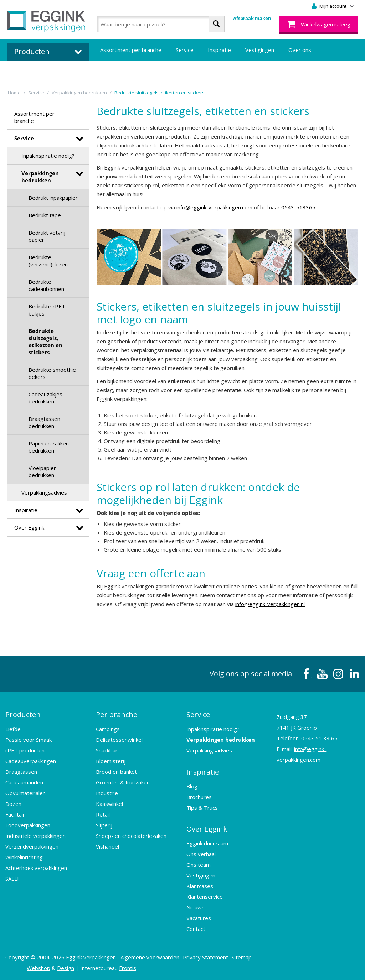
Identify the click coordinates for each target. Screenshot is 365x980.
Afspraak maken (252, 18)
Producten (23, 715)
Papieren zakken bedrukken (49, 447)
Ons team (199, 864)
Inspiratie (219, 50)
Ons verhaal (201, 854)
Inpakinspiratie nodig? (48, 156)
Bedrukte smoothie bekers (52, 373)
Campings (108, 729)
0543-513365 (298, 207)
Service (185, 50)
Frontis (128, 968)
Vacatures (199, 918)
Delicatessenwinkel (119, 740)
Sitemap (242, 957)
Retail (103, 814)
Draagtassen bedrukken (44, 422)
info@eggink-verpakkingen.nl (270, 604)
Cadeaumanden (24, 782)
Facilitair (15, 814)
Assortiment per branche (131, 50)
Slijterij (104, 825)
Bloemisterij (111, 761)
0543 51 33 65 (319, 738)
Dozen (13, 804)
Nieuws (196, 907)
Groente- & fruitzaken (123, 782)
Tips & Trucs (202, 807)
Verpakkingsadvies (44, 492)
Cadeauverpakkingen (31, 761)
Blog (192, 786)
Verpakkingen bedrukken (40, 177)
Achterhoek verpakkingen (36, 868)
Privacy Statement (205, 957)
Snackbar (107, 750)
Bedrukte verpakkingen (128, 71)
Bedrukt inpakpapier (53, 198)
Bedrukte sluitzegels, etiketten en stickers (45, 342)
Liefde (13, 729)
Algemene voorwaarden (150, 957)
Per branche (117, 715)
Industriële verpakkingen (35, 836)
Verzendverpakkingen (32, 846)
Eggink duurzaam (207, 843)
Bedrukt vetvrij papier (47, 236)
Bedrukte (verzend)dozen (48, 261)
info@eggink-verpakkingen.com (214, 207)
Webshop (38, 968)
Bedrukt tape (45, 215)
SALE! (12, 879)
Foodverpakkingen (28, 825)
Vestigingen (260, 50)
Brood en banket (116, 772)
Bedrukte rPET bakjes (47, 310)
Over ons (300, 50)
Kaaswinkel (109, 804)
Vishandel (107, 846)
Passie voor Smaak (29, 740)
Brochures (199, 797)
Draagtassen (21, 772)
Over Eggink (29, 527)
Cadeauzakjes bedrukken (45, 398)
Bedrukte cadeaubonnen (46, 285)
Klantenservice (205, 896)
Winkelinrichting (24, 857)
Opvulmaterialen (25, 793)
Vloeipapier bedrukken (42, 471)
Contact (196, 928)
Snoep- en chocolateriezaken (131, 836)
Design (66, 968)
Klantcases (200, 886)
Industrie (107, 793)
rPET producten (25, 750)
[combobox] (161, 24)
